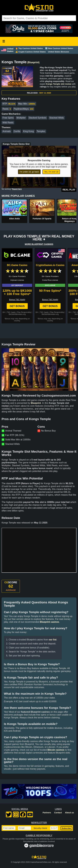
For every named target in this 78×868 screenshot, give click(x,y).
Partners (47, 813)
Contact (58, 813)
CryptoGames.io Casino (50, 265)
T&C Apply (11, 312)
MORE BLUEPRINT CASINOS (39, 244)
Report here (17, 189)
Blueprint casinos (49, 622)
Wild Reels (8, 123)
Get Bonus (17, 306)
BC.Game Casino (17, 265)
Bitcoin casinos (56, 750)
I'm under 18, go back (29, 172)
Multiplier (21, 118)
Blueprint (33, 62)
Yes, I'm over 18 (51, 172)
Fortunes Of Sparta (42, 219)
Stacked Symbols (38, 118)
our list (53, 640)
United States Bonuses (59, 52)
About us (69, 813)
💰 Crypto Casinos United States (31, 52)
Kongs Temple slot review (59, 84)
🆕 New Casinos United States (59, 48)
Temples (41, 131)
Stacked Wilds (56, 118)
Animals (7, 131)
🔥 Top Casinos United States (29, 48)
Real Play (69, 190)
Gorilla (17, 131)
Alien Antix (14, 219)
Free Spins (8, 118)
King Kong (28, 131)
